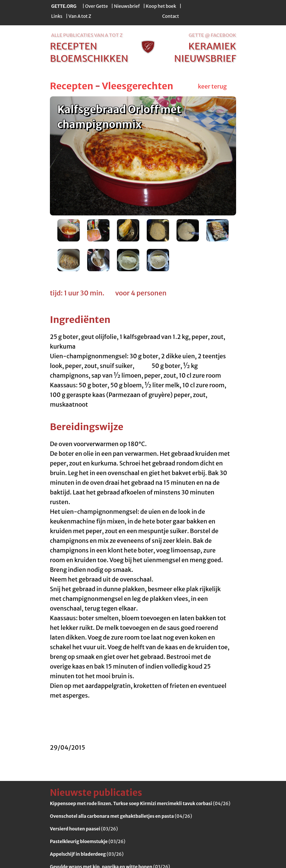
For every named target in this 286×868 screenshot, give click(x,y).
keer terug (212, 86)
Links (57, 16)
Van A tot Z (80, 16)
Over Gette (96, 6)
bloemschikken (89, 58)
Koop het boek (161, 6)
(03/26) (84, 829)
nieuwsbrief (205, 58)
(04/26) (140, 803)
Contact (170, 16)
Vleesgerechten (137, 86)
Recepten (71, 86)
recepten (74, 46)
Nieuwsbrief (127, 6)
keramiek (212, 46)
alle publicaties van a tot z (87, 35)
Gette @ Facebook (212, 35)
